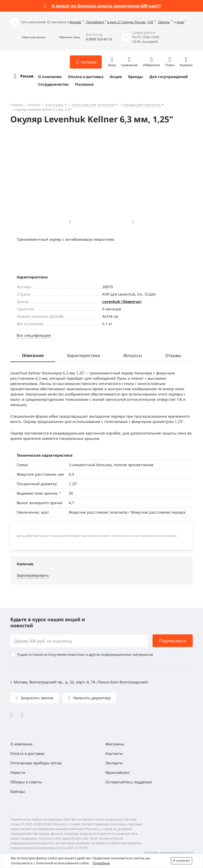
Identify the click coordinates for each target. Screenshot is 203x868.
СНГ (151, 22)
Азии (180, 22)
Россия (27, 76)
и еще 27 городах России (126, 22)
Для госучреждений (169, 77)
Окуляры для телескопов (142, 105)
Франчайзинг (118, 772)
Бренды (136, 77)
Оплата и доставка (86, 77)
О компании (50, 77)
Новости (18, 772)
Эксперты (114, 763)
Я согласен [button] (182, 860)
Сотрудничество (53, 84)
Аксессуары (54, 105)
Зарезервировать (33, 575)
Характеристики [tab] (84, 355)
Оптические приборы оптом (36, 763)
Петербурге (96, 22)
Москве (76, 22)
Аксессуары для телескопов (93, 105)
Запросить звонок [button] (36, 698)
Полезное (84, 84)
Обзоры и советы (26, 782)
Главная (17, 105)
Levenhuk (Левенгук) (122, 302)
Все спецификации (34, 335)
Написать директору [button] (91, 698)
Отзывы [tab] (173, 355)
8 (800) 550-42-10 (99, 39)
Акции (116, 77)
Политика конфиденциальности (168, 853)
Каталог (34, 105)
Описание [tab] (33, 355)
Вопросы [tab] (133, 355)
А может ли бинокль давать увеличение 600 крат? (106, 6)
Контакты (114, 753)
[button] (28, 37)
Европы (164, 22)
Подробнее (101, 863)
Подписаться (173, 641)
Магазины (115, 744)
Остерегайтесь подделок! (129, 782)
